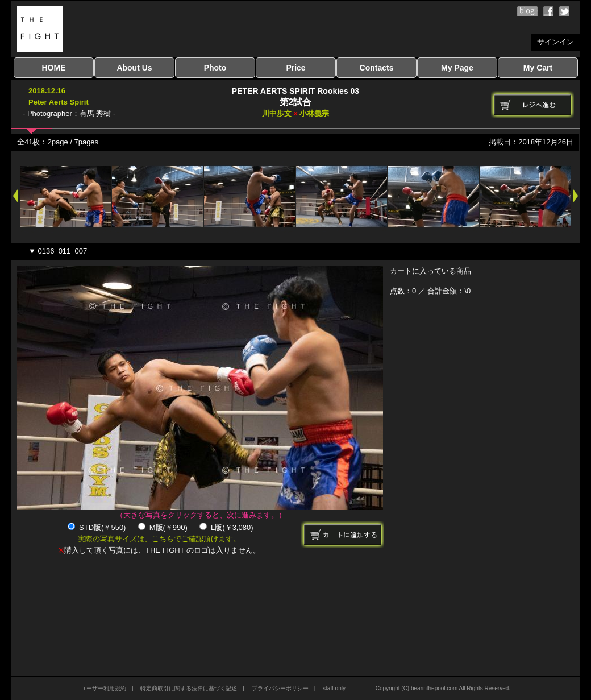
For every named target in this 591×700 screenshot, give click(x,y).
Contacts (377, 68)
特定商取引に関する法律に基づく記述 (189, 688)
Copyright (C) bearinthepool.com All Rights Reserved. (443, 688)
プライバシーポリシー (280, 688)
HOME (54, 68)
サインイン (555, 42)
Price (295, 68)
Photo (215, 68)
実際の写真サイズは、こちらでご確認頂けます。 (159, 539)
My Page (457, 68)
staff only (334, 688)
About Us (134, 68)
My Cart (538, 68)
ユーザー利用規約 (103, 688)
